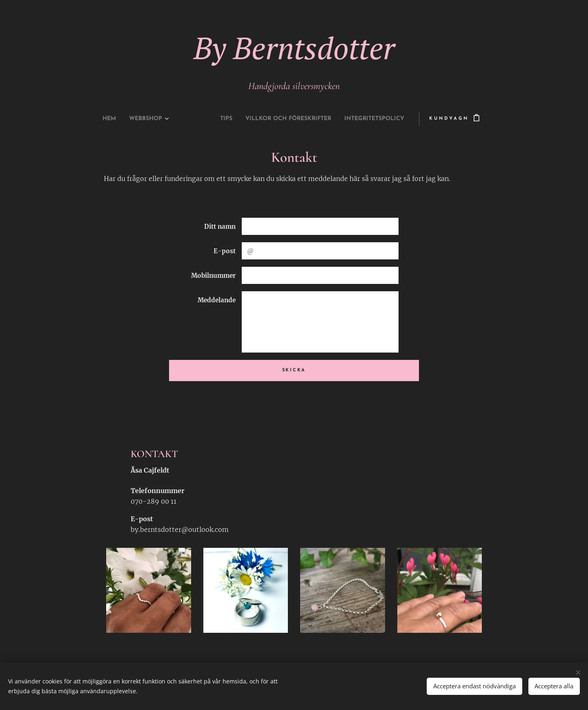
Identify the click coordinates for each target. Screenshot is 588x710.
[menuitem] (88, 119)
